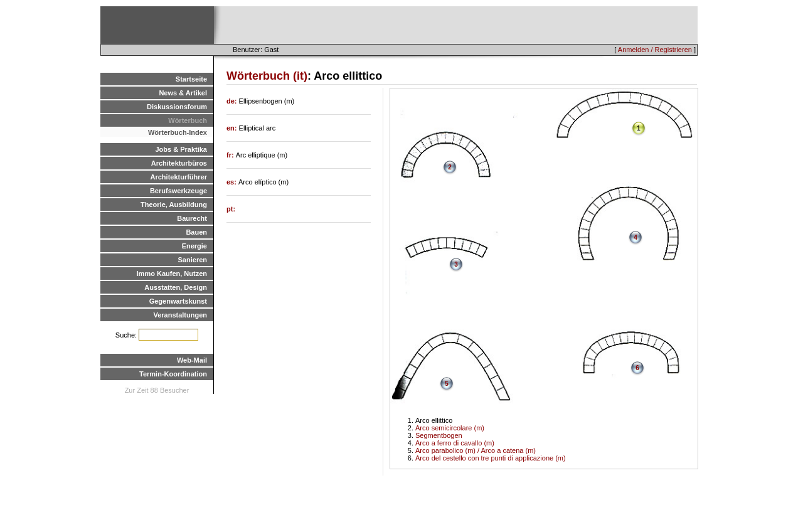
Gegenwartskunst (178, 301)
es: (232, 182)
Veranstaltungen (180, 315)
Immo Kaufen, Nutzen (172, 274)
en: (233, 128)
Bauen (196, 232)
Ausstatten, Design (176, 287)
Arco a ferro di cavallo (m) (455, 443)
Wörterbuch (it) (267, 76)
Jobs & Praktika (181, 149)
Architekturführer (179, 177)
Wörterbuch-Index (178, 132)
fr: (231, 155)
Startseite (191, 79)
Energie (194, 246)
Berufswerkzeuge (178, 191)
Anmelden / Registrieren (655, 50)
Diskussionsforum (177, 107)
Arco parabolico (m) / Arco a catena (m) (476, 450)
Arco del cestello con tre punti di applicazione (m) (491, 458)
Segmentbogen (439, 435)
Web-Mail (192, 360)
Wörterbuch (188, 120)
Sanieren (193, 260)
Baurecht (192, 218)
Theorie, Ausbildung (174, 205)
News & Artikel (183, 93)
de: (233, 101)
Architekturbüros (179, 163)
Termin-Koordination (173, 374)
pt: (231, 209)
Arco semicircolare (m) (450, 428)
